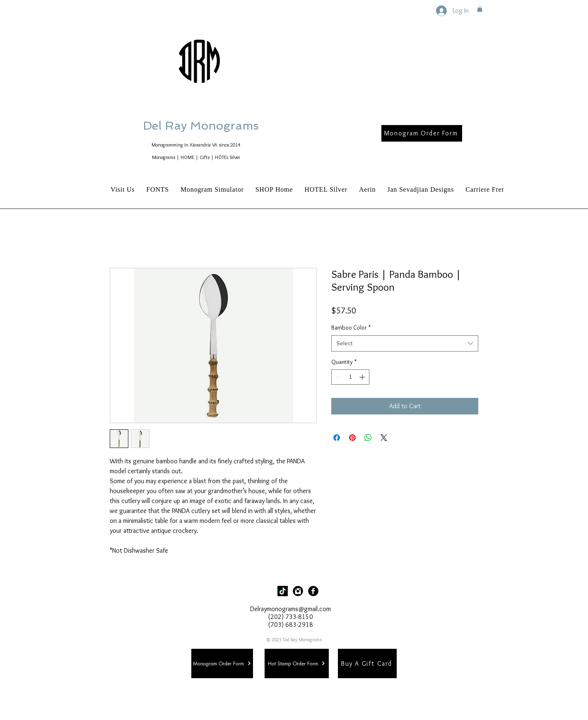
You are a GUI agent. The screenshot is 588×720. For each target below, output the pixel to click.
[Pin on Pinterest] (352, 438)
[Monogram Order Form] (422, 133)
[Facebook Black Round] (313, 591)
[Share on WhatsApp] (368, 438)
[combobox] (405, 343)
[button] (480, 9)
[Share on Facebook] (337, 438)
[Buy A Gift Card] (367, 663)
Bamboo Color (351, 327)
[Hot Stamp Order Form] (297, 663)
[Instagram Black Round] (298, 591)
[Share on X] (384, 438)
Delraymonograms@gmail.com (290, 609)
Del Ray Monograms (227, 126)
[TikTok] (283, 591)
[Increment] (363, 377)
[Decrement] (338, 377)
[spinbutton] (350, 377)
